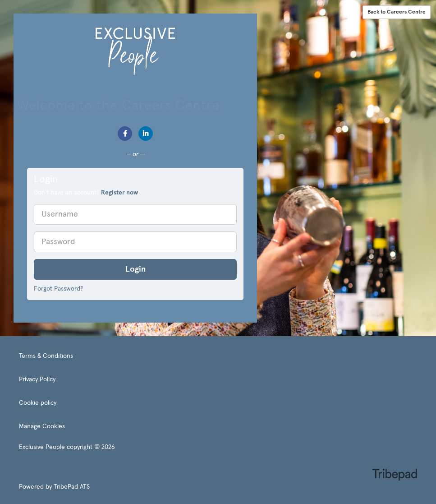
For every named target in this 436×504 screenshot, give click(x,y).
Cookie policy (38, 403)
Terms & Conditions (46, 356)
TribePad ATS (72, 487)
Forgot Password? (58, 289)
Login (135, 269)
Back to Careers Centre (397, 12)
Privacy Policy (37, 379)
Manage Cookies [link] (42, 426)
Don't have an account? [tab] (86, 193)
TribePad (395, 476)
